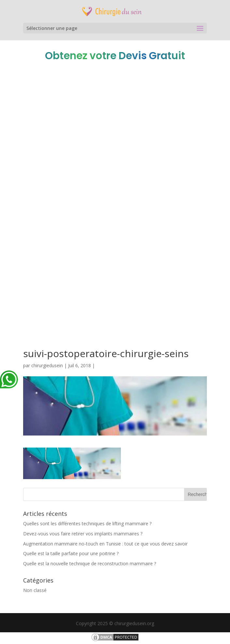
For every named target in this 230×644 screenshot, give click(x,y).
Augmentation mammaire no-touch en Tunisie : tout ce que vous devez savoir (105, 544)
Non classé (35, 590)
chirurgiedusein (47, 365)
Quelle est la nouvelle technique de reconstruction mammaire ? (90, 563)
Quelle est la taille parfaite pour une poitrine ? (71, 553)
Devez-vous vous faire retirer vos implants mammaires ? (83, 534)
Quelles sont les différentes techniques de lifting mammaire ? (87, 523)
